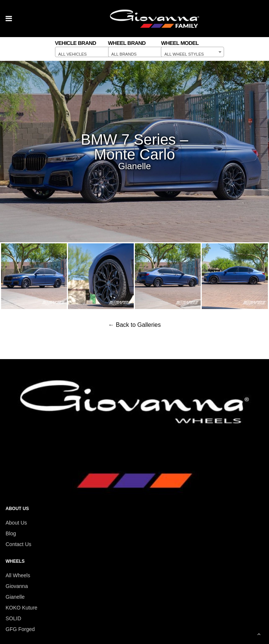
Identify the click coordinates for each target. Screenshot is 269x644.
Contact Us (18, 544)
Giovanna (17, 586)
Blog (11, 533)
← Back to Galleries (134, 325)
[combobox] (87, 52)
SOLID (13, 618)
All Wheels (18, 575)
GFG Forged (20, 629)
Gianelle (15, 597)
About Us (16, 523)
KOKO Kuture (22, 608)
